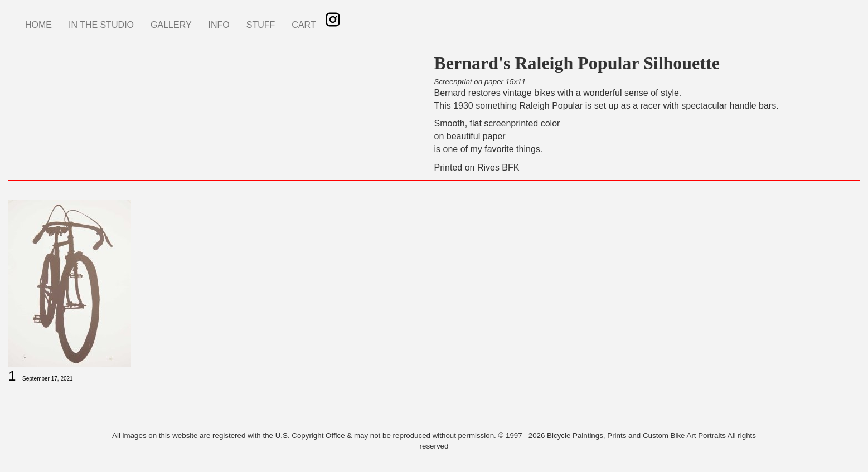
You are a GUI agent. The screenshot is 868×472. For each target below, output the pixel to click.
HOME (38, 25)
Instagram (333, 20)
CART (304, 25)
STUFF (261, 25)
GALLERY (171, 25)
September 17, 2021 (48, 379)
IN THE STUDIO (101, 25)
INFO (219, 25)
